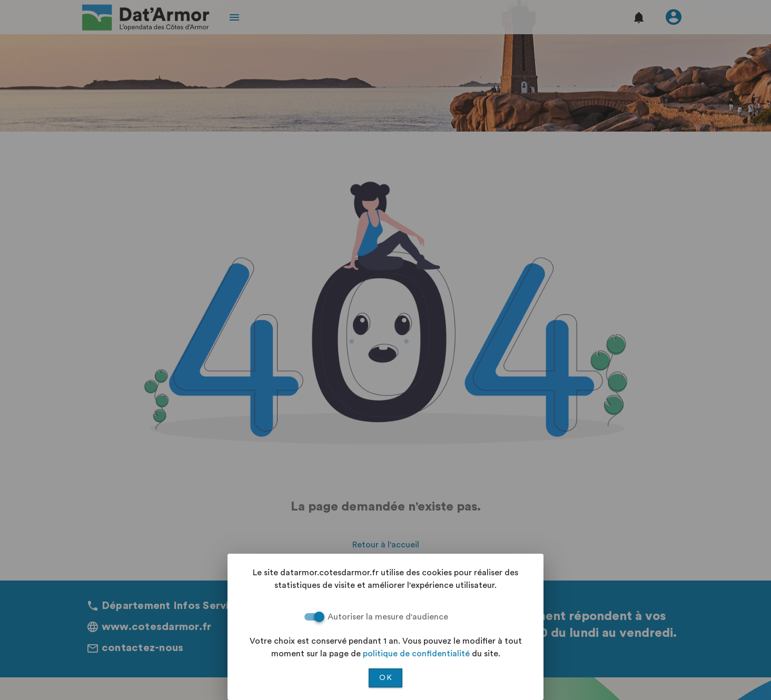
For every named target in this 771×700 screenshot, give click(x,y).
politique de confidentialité (416, 654)
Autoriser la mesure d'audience (388, 617)
